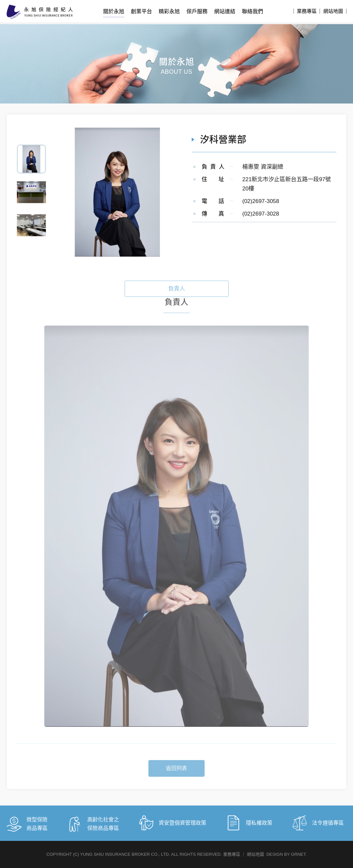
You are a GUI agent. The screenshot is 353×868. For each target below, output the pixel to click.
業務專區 (307, 11)
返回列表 (176, 779)
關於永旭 (114, 11)
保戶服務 (197, 11)
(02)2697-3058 (261, 201)
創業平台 (141, 11)
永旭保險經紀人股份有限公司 (40, 12)
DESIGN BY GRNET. (287, 854)
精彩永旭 (169, 11)
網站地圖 (333, 11)
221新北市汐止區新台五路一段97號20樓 (287, 184)
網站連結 (225, 11)
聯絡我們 (253, 11)
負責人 (177, 299)
